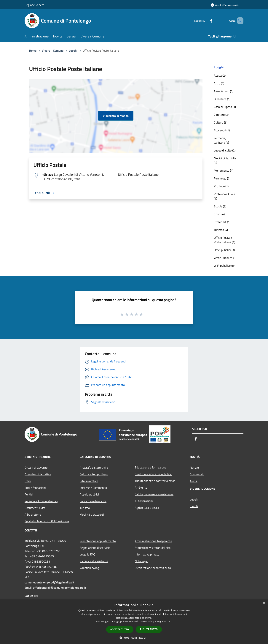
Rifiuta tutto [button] (149, 629)
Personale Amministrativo (41, 501)
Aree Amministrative (38, 474)
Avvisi (194, 481)
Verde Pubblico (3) (225, 258)
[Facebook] (206, 21)
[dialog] (134, 622)
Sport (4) (219, 214)
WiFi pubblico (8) (224, 266)
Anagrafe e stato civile (94, 468)
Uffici (28, 481)
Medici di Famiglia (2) (225, 160)
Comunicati (197, 474)
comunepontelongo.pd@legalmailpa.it (49, 582)
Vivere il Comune (53, 50)
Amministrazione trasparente (153, 541)
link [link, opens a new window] (170, 622)
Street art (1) (222, 222)
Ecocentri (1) (222, 130)
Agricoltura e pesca (147, 508)
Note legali (142, 561)
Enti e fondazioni (35, 488)
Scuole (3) (220, 206)
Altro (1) (219, 83)
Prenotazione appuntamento (98, 541)
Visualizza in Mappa (116, 116)
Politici (29, 494)
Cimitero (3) (221, 115)
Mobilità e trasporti (92, 514)
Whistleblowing (89, 568)
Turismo (85, 508)
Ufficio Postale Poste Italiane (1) (224, 240)
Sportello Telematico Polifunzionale (47, 521)
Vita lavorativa (89, 481)
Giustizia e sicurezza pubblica (153, 474)
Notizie (194, 468)
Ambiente (141, 487)
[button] (134, 638)
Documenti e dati (35, 508)
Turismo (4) (221, 230)
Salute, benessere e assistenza (154, 494)
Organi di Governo (36, 468)
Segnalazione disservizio (95, 548)
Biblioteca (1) (222, 99)
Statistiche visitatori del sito (153, 548)
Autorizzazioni (144, 501)
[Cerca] (239, 21)
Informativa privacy (147, 554)
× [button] (264, 603)
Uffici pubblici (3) (224, 250)
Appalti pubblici (89, 494)
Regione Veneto (34, 5)
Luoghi (73, 50)
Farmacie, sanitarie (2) (221, 140)
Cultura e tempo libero (94, 474)
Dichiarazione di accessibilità (153, 568)
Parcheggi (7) (222, 178)
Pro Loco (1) (221, 186)
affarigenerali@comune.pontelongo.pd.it (60, 588)
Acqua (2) (220, 75)
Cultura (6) (221, 122)
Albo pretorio (33, 514)
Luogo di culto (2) (225, 150)
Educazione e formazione (150, 467)
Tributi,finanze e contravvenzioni (155, 481)
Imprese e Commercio (93, 488)
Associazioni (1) (224, 91)
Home (33, 50)
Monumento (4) (224, 171)
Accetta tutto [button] (120, 629)
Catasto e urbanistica (93, 501)
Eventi (194, 506)
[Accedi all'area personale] (225, 5)
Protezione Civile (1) (224, 196)
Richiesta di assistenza (94, 561)
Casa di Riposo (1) (225, 107)
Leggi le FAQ (87, 554)
